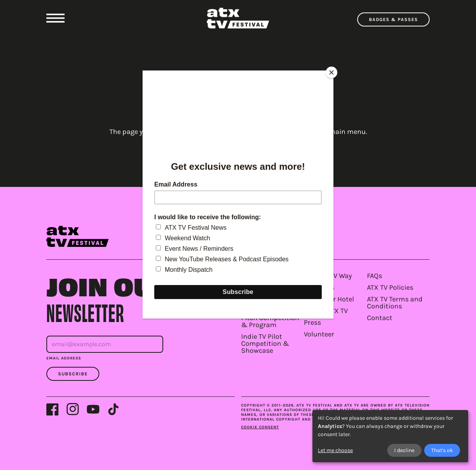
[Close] (331, 72)
